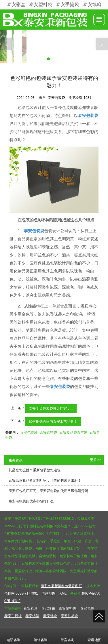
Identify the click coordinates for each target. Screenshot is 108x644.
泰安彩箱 (48, 608)
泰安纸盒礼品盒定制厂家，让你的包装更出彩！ (45, 480)
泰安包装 (87, 608)
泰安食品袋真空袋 (73, 432)
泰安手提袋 (67, 4)
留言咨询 (67, 636)
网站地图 (49, 593)
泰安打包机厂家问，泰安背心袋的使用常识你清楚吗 (48, 491)
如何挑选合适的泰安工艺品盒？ (53, 422)
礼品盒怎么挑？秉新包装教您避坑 (35, 470)
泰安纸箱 (92, 4)
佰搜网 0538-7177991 (21, 593)
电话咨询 (14, 636)
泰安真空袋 (48, 432)
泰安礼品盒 (69, 616)
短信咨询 (41, 636)
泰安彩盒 (16, 4)
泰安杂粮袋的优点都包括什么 (31, 501)
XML (63, 593)
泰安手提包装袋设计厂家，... (51, 409)
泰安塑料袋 (41, 4)
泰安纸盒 (50, 616)
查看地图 (94, 636)
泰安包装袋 (29, 432)
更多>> (95, 460)
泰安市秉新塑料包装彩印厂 (61, 586)
